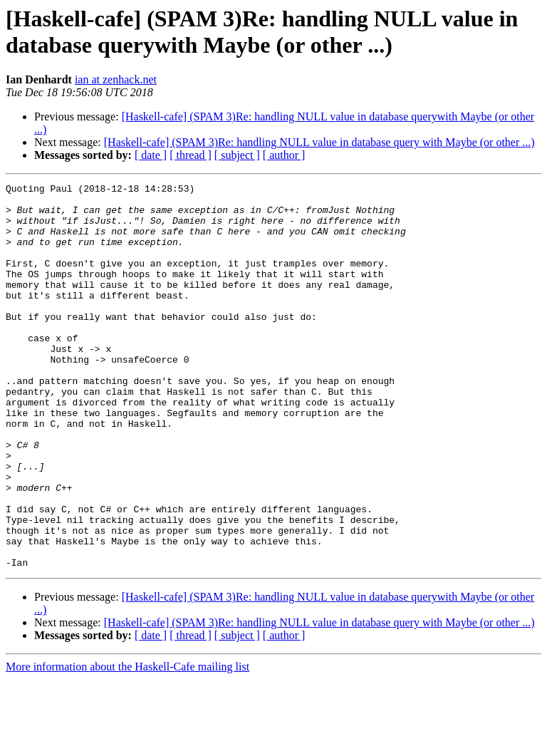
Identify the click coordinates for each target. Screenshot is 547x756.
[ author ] (284, 155)
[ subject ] (237, 155)
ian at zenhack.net (116, 79)
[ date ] (151, 155)
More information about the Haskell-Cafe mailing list (127, 744)
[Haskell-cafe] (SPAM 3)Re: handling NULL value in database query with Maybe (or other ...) (319, 142)
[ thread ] (191, 155)
